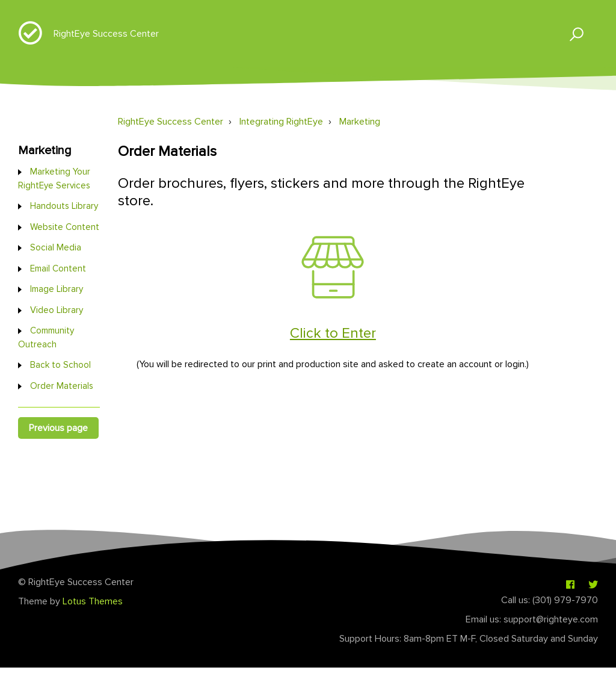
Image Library (57, 289)
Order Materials (62, 386)
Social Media (56, 247)
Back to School (60, 365)
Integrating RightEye (281, 122)
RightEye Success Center (106, 34)
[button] (571, 33)
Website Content (65, 227)
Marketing (360, 122)
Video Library (57, 310)
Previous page (58, 428)
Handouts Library (64, 206)
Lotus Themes (93, 601)
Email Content (58, 268)
